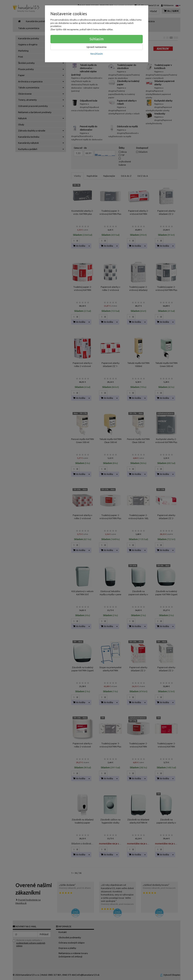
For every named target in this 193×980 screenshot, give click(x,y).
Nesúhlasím (97, 54)
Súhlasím (97, 39)
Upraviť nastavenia (97, 47)
